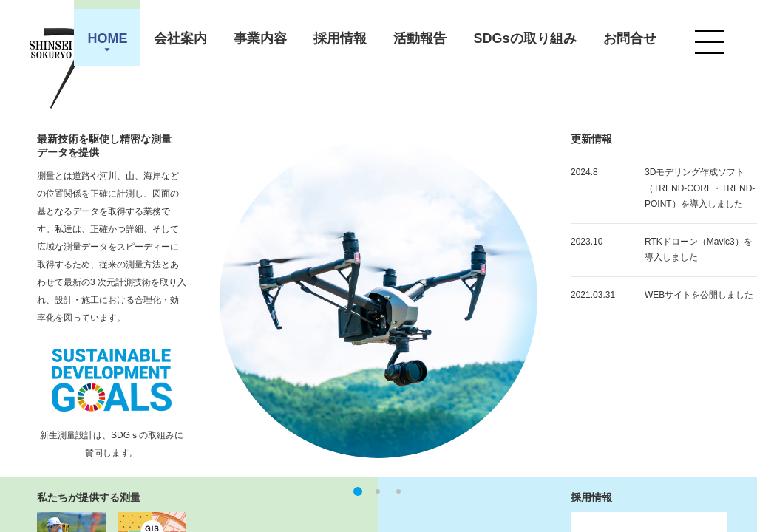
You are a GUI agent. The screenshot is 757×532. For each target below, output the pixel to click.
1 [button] (358, 491)
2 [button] (378, 491)
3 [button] (399, 491)
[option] (378, 299)
